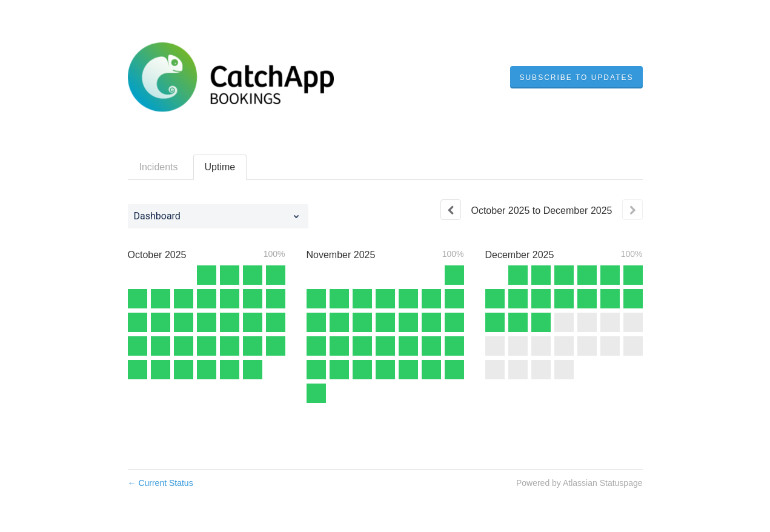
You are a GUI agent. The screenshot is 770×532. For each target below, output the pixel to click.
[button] (576, 78)
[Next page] (632, 210)
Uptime (220, 167)
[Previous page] (451, 210)
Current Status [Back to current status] (161, 483)
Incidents (159, 167)
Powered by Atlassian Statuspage (579, 483)
